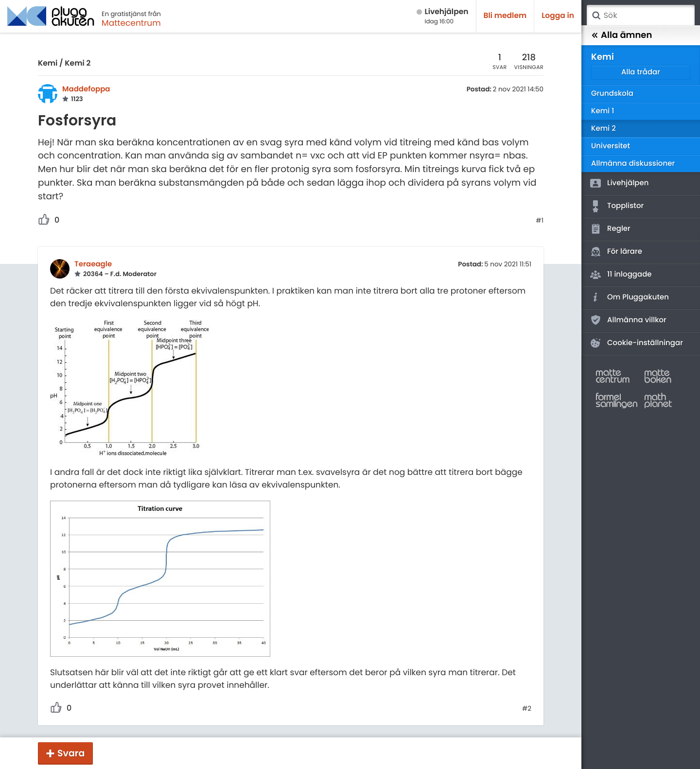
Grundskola (612, 94)
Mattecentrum (131, 23)
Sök (596, 16)
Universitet (611, 146)
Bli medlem (505, 16)
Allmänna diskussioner (633, 164)
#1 (540, 221)
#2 (527, 709)
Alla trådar (641, 72)
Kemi (48, 63)
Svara (71, 753)
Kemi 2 (78, 63)
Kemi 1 (603, 111)
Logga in (558, 16)
